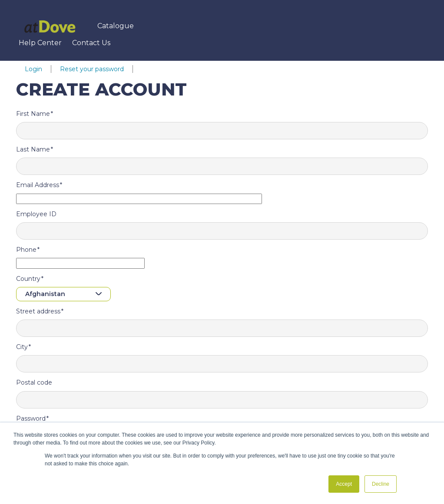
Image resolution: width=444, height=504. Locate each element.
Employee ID (36, 214)
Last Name (33, 149)
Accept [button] (344, 484)
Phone (26, 250)
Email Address (38, 185)
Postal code (34, 382)
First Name (33, 114)
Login (33, 69)
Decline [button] (381, 484)
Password (31, 418)
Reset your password (92, 69)
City (22, 347)
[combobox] (63, 294)
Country (28, 279)
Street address (38, 311)
